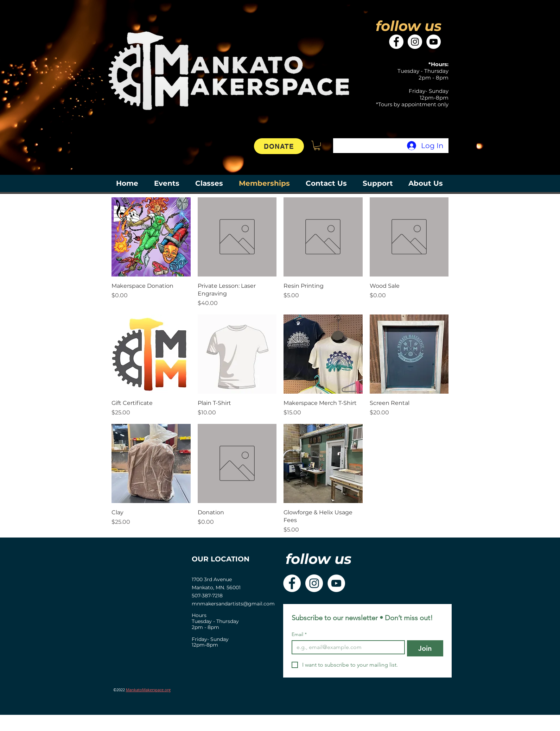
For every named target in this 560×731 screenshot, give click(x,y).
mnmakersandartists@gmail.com (233, 604)
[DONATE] (279, 146)
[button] (317, 145)
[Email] (346, 647)
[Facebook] (396, 42)
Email (299, 634)
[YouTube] (434, 42)
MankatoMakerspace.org (148, 690)
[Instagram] (415, 42)
